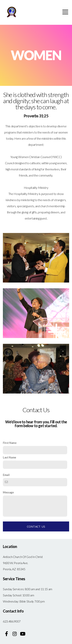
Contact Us (36, 526)
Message (8, 492)
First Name (10, 443)
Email (6, 475)
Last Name (10, 457)
